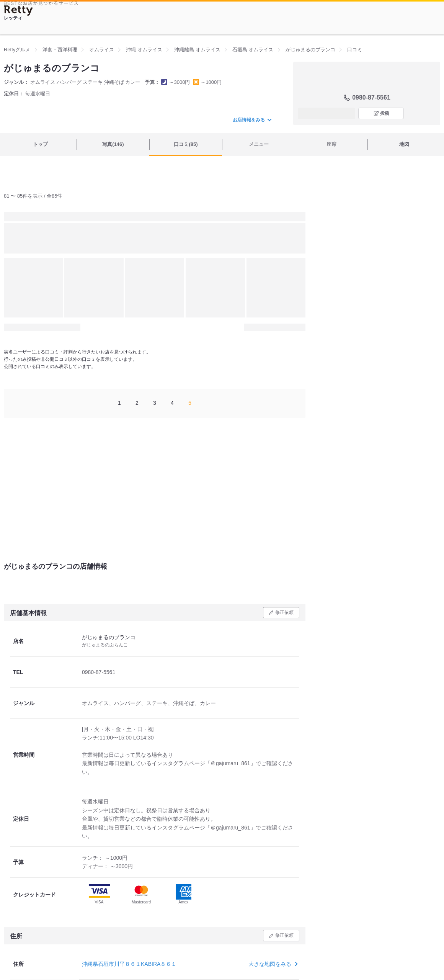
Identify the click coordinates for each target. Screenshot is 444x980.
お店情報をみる (252, 120)
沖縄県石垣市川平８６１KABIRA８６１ (129, 964)
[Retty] (18, 11)
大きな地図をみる (272, 964)
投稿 (385, 113)
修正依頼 (284, 612)
